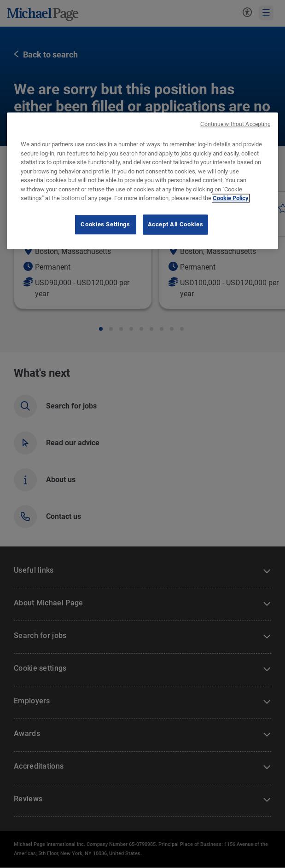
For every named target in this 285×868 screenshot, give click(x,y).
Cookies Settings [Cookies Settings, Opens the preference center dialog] (105, 224)
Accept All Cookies (176, 224)
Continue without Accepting (236, 124)
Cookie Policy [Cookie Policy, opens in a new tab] (231, 198)
